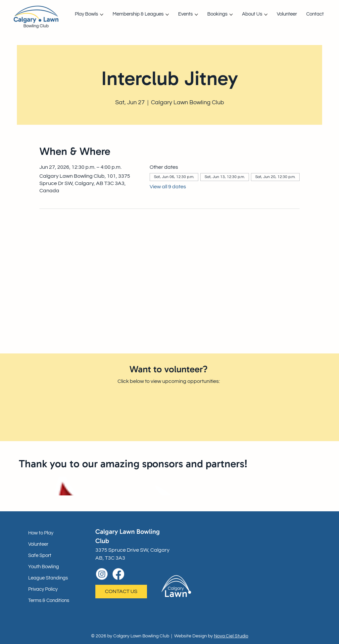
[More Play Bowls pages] (102, 15)
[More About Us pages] (266, 15)
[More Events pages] (196, 15)
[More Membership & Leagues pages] (167, 15)
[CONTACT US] (121, 592)
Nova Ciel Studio (231, 636)
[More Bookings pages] (231, 15)
